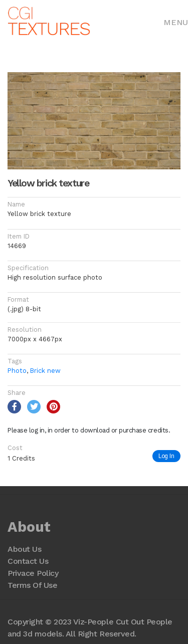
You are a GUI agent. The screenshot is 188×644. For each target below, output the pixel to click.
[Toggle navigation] (176, 22)
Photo (17, 371)
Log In (166, 456)
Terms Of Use (32, 585)
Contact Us (28, 561)
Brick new (45, 371)
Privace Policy (33, 573)
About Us (24, 549)
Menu (176, 22)
